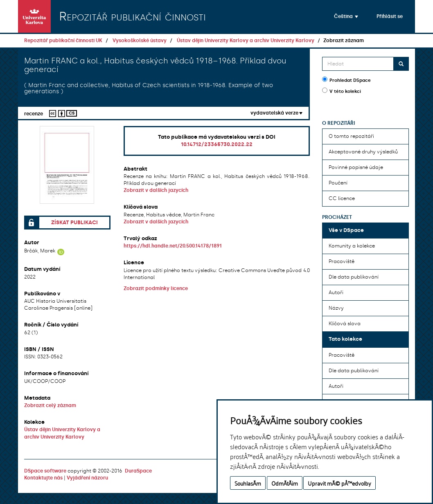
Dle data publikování (354, 277)
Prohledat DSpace (346, 80)
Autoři (336, 292)
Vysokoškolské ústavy (140, 40)
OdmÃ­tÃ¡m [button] (285, 483)
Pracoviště (342, 261)
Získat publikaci (74, 222)
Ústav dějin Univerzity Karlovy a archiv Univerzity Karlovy (246, 40)
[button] (346, 16)
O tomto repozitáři (351, 136)
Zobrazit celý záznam (50, 405)
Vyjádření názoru (87, 478)
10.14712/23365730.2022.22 (217, 144)
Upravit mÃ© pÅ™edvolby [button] (339, 483)
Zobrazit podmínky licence (156, 288)
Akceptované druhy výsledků (363, 152)
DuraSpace (138, 471)
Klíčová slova (345, 324)
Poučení (338, 183)
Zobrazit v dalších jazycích (156, 190)
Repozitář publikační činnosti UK (63, 40)
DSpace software (45, 471)
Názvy (336, 308)
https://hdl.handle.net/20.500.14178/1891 (173, 246)
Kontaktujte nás (43, 478)
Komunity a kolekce (352, 246)
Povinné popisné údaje (356, 167)
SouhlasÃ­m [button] (248, 483)
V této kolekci (342, 91)
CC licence (342, 198)
